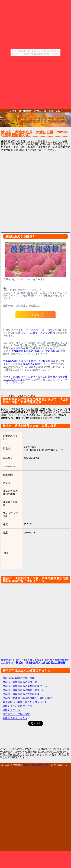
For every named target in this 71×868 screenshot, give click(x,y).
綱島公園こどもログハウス (17, 706)
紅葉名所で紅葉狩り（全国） (37, 765)
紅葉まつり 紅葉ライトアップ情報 (35, 333)
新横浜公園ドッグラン (15, 718)
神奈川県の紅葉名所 (41, 660)
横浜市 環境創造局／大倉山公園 (21, 694)
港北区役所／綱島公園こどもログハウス (25, 702)
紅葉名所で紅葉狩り (12, 660)
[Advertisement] (35, 83)
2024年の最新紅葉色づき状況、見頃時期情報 (36, 351)
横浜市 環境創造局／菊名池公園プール (25, 686)
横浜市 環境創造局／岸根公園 (20, 682)
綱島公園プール (11, 710)
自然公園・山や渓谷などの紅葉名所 (35, 377)
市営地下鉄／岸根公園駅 (16, 714)
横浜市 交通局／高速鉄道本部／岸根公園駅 (27, 698)
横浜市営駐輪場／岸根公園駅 (19, 678)
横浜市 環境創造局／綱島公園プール (24, 690)
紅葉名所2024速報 (31, 364)
